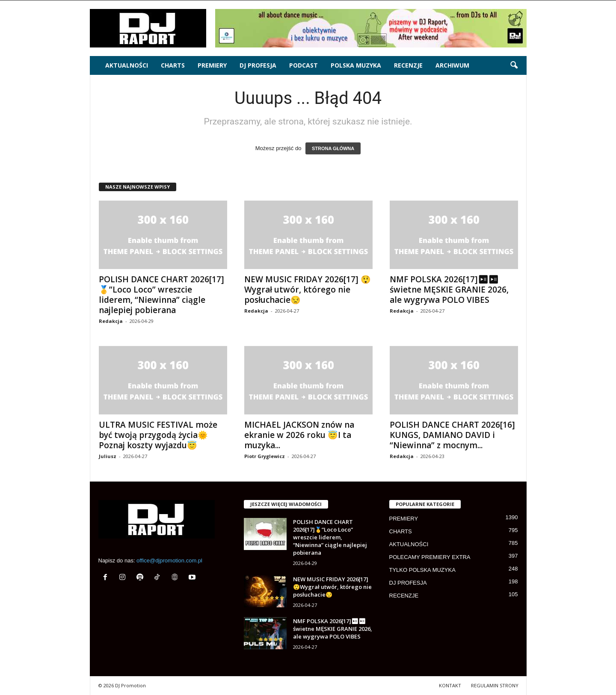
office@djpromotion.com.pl (169, 560)
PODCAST (304, 65)
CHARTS (173, 65)
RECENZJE (408, 65)
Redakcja (111, 321)
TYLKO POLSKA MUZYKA (422, 570)
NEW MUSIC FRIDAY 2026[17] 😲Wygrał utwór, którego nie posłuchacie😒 (308, 290)
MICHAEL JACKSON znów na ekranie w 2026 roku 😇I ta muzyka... (299, 435)
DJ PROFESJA (258, 65)
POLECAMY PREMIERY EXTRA (430, 557)
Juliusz (108, 456)
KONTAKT (450, 685)
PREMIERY (212, 65)
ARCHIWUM (452, 65)
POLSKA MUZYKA (356, 65)
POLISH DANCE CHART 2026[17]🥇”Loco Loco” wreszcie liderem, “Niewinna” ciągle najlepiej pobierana (161, 295)
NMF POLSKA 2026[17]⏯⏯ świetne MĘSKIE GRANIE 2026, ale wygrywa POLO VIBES (449, 290)
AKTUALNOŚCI (127, 65)
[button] (514, 65)
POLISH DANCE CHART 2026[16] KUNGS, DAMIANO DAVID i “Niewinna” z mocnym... (452, 435)
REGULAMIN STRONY (495, 685)
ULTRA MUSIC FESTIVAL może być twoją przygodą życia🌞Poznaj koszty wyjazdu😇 (158, 435)
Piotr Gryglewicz (265, 456)
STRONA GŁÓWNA (333, 148)
